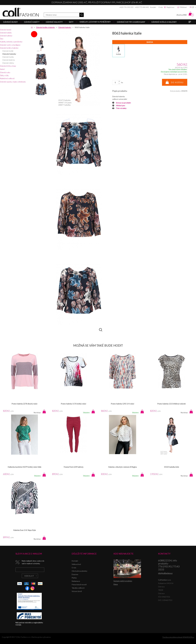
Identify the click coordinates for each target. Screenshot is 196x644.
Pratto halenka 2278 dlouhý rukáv (24, 404)
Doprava (75, 574)
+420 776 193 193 (126, 7)
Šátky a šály (4, 75)
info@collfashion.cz (165, 573)
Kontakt (153, 7)
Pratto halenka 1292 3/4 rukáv (122, 404)
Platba (74, 578)
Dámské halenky (9, 54)
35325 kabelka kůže (171, 467)
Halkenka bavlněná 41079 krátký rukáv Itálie (24, 467)
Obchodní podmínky (79, 571)
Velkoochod (76, 564)
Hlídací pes (121, 105)
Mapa (116, 584)
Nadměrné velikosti (7, 78)
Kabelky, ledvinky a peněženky (11, 42)
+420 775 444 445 (142, 7)
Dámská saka (5, 72)
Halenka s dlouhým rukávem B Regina (122, 467)
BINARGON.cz (188, 637)
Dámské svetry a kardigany (10, 45)
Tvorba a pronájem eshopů (172, 637)
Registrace (170, 7)
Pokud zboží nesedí (79, 584)
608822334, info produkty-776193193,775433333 (169, 565)
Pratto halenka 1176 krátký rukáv (73, 404)
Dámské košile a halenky (9, 48)
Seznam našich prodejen (123, 581)
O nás (161, 7)
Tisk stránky (121, 108)
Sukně (2, 69)
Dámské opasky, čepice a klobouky (13, 82)
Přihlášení (183, 7)
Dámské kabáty (6, 33)
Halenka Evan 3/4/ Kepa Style (24, 530)
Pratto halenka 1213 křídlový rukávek (171, 404)
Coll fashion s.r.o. (21, 12)
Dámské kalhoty (6, 36)
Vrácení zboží (77, 591)
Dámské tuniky (8, 57)
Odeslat (29, 576)
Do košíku (177, 82)
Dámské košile (8, 51)
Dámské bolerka (9, 60)
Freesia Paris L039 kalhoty (74, 467)
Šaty (2, 39)
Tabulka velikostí (78, 588)
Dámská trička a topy (8, 66)
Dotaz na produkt (123, 103)
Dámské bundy (6, 30)
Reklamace (76, 581)
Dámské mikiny (8, 63)
